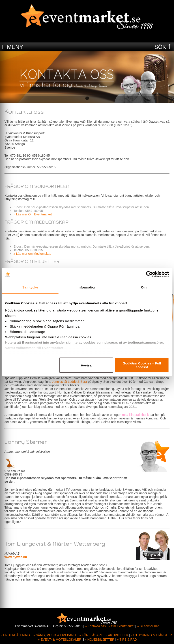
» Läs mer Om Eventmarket (33, 214)
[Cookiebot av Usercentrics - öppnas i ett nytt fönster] (149, 274)
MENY (15, 47)
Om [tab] (144, 287)
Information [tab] (87, 287)
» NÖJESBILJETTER (100, 640)
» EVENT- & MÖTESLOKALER (60, 640)
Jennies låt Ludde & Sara (69, 382)
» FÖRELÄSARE (91, 635)
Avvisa (86, 365)
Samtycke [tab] (30, 287)
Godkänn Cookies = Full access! (142, 365)
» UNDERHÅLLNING (15, 635)
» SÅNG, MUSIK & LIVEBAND (55, 635)
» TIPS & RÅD (127, 640)
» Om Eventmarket (121, 626)
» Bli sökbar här (148, 626)
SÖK (160, 47)
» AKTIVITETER (117, 635)
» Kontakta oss (96, 626)
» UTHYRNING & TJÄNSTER (151, 635)
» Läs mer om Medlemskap (32, 254)
